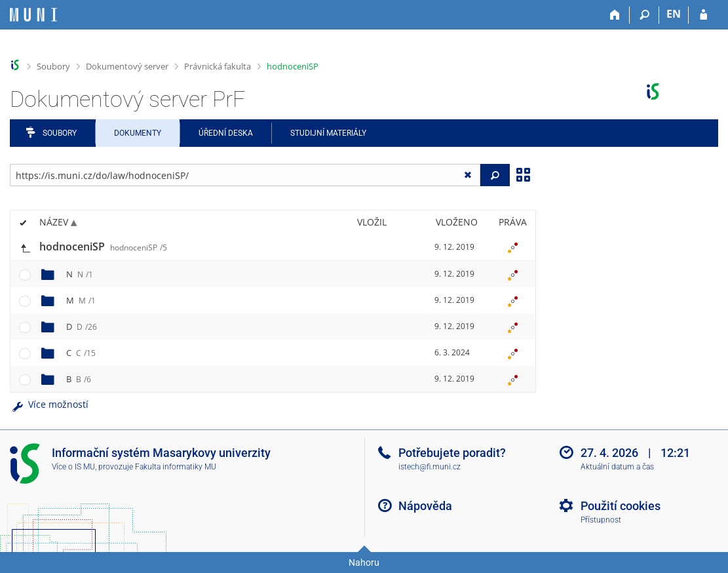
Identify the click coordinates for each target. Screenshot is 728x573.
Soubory (53, 66)
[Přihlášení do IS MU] (703, 15)
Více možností (49, 404)
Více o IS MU (73, 467)
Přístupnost (601, 520)
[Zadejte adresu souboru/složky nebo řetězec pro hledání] (245, 175)
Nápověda (425, 506)
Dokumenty (138, 133)
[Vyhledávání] (644, 15)
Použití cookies (621, 506)
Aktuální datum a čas (617, 467)
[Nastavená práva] (512, 247)
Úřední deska (226, 133)
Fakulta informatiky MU (176, 467)
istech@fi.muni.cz (430, 467)
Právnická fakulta (218, 66)
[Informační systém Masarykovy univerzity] (33, 15)
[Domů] (615, 15)
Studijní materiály (328, 133)
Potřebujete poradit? (452, 453)
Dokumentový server (127, 66)
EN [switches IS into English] (674, 14)
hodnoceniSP (293, 66)
